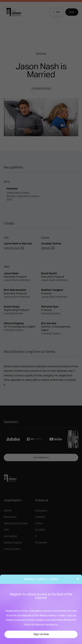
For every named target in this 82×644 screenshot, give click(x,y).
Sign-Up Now (41, 634)
